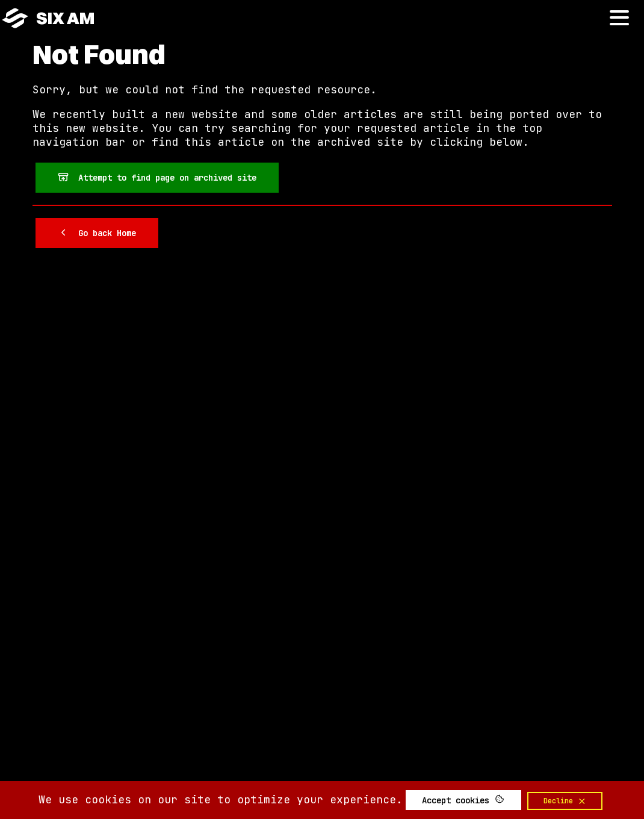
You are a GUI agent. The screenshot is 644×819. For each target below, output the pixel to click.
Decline (565, 801)
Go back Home (97, 232)
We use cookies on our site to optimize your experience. (221, 799)
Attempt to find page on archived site (157, 177)
